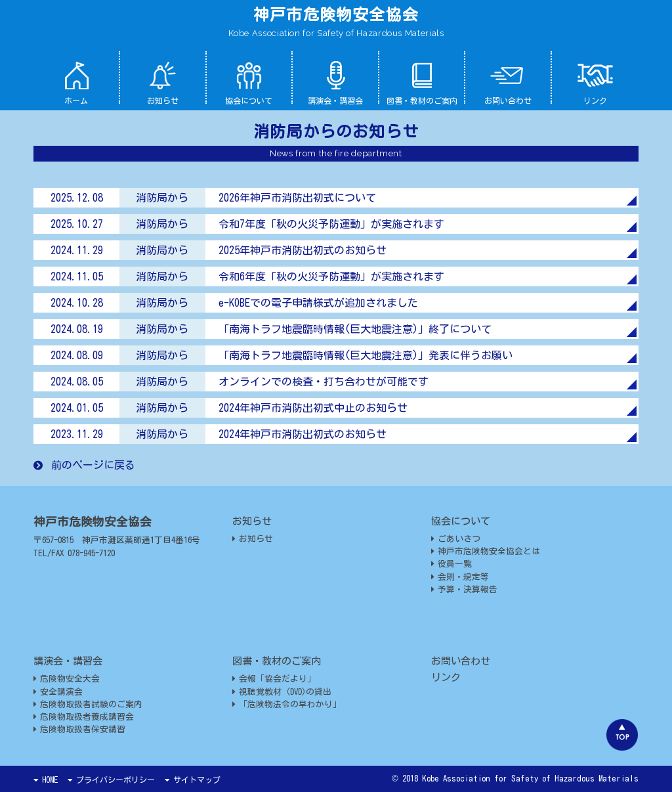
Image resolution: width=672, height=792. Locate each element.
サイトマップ (193, 780)
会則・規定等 (460, 577)
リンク (595, 82)
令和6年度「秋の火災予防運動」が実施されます (331, 276)
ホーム (76, 82)
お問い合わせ (508, 82)
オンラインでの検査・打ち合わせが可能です (324, 382)
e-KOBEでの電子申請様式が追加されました (318, 303)
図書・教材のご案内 (422, 82)
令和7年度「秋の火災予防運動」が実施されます (331, 224)
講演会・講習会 (335, 82)
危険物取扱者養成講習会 (84, 717)
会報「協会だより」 (274, 679)
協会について (249, 82)
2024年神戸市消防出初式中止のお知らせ (313, 408)
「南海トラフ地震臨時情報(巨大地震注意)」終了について (355, 329)
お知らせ (163, 82)
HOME (46, 780)
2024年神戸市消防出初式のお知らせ (303, 434)
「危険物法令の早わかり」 (287, 704)
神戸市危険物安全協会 (336, 14)
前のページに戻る (84, 465)
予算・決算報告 (464, 589)
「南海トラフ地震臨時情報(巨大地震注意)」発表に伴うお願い (366, 355)
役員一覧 (451, 564)
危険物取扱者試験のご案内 (88, 704)
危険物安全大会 (67, 679)
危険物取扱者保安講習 (79, 729)
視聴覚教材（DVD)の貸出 (282, 692)
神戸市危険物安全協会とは (486, 551)
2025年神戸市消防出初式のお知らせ (303, 250)
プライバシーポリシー (111, 780)
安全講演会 (58, 692)
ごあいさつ (456, 539)
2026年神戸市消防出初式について (297, 198)
